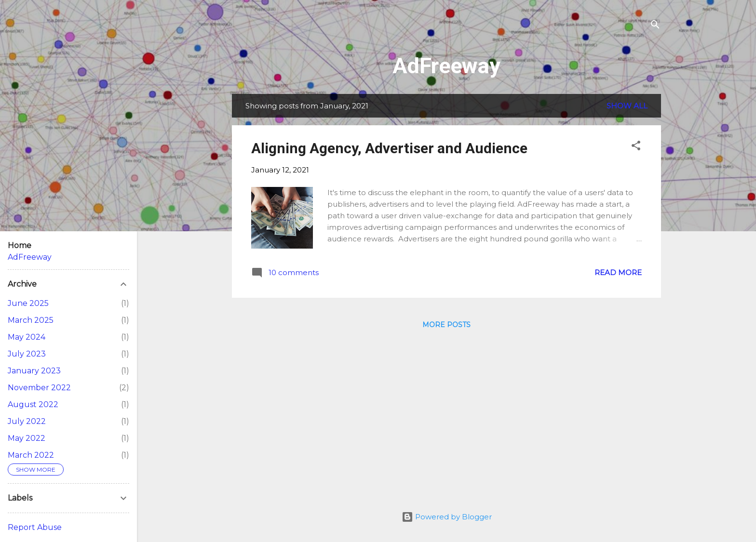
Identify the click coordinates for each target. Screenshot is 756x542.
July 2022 (27, 421)
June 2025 (28, 303)
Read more (618, 272)
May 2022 (27, 438)
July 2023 (27, 354)
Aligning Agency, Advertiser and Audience (389, 148)
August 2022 (33, 404)
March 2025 (31, 320)
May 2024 (27, 337)
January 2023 (34, 371)
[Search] (655, 26)
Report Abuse (35, 527)
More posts (446, 325)
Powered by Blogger (447, 517)
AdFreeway (446, 66)
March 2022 (31, 455)
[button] (636, 147)
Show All (627, 106)
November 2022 (39, 388)
